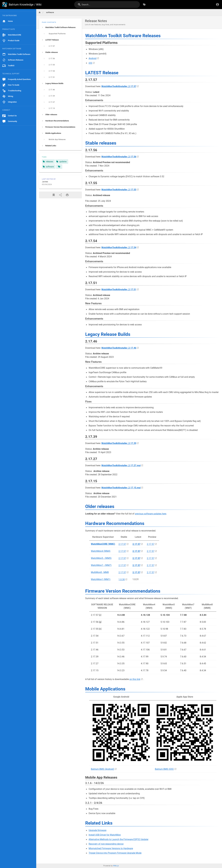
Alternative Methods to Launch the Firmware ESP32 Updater (119, 839)
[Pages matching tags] (59, 167)
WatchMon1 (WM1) (101, 579)
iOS (90, 63)
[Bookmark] (54, 195)
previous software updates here (151, 514)
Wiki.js (116, 866)
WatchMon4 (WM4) (101, 551)
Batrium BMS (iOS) (164, 769)
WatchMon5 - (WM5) (101, 558)
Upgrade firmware (97, 830)
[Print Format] (67, 195)
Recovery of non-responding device (106, 844)
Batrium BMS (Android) (103, 769)
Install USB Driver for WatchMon (105, 835)
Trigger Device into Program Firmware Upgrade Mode (115, 853)
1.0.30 (122, 579)
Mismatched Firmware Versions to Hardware (111, 848)
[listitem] (60, 27)
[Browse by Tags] (144, 5)
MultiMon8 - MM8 (100, 572)
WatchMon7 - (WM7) (101, 565)
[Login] (217, 5)
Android (93, 58)
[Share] (60, 195)
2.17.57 (122, 544)
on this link (135, 679)
